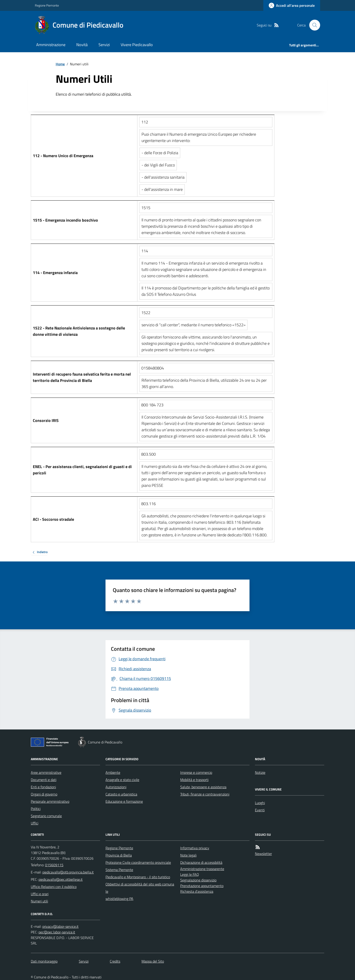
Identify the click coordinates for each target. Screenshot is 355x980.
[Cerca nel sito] (313, 25)
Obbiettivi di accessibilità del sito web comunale (140, 888)
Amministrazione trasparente (202, 869)
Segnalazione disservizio (198, 880)
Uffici (35, 823)
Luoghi (260, 803)
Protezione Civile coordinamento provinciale (138, 862)
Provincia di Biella (119, 855)
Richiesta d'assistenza (197, 891)
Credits (115, 961)
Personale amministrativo (50, 801)
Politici (36, 809)
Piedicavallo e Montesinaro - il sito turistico (138, 877)
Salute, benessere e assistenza (203, 787)
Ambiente (113, 772)
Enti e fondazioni (43, 787)
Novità (82, 45)
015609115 (54, 865)
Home (60, 64)
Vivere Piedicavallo (137, 45)
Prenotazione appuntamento (202, 886)
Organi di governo (44, 794)
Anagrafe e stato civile (122, 780)
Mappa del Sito (153, 961)
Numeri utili (39, 901)
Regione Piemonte (47, 5)
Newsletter (263, 854)
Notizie (260, 772)
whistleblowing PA (119, 899)
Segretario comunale (46, 816)
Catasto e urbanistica (121, 794)
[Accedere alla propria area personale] (292, 5)
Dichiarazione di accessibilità (201, 862)
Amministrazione (51, 45)
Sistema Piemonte (119, 870)
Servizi (104, 45)
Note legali (188, 855)
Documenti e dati (44, 780)
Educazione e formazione (124, 801)
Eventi (260, 810)
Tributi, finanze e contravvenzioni (205, 794)
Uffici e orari (40, 894)
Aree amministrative (46, 772)
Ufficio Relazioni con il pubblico (54, 887)
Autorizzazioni (116, 787)
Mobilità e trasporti (194, 780)
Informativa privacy (195, 848)
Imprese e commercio (196, 772)
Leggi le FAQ (190, 874)
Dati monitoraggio (44, 961)
